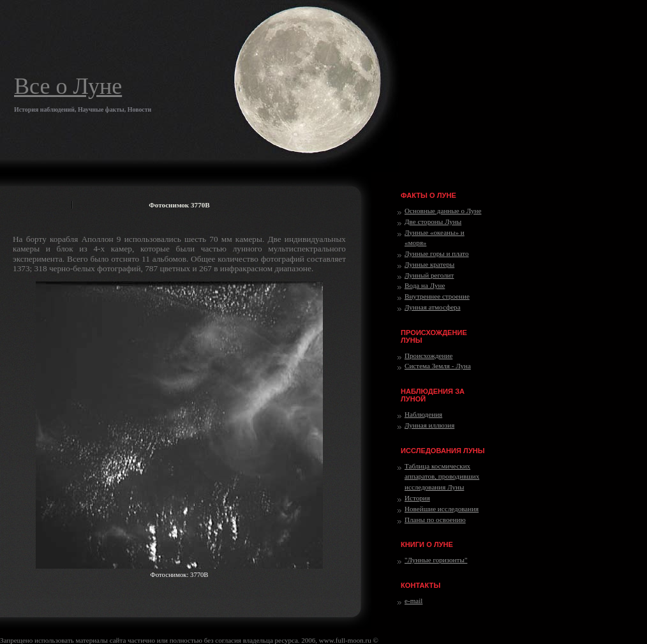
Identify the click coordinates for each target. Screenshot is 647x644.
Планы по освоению (435, 520)
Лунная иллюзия (429, 425)
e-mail (413, 601)
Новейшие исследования (442, 509)
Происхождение (428, 356)
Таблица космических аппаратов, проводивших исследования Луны (442, 477)
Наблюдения (423, 414)
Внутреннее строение (437, 296)
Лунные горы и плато (437, 253)
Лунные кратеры (429, 264)
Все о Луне (68, 86)
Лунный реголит (429, 275)
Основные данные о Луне (443, 211)
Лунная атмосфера (433, 307)
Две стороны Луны (433, 221)
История (417, 498)
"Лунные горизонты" (436, 560)
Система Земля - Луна (438, 366)
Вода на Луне (425, 285)
